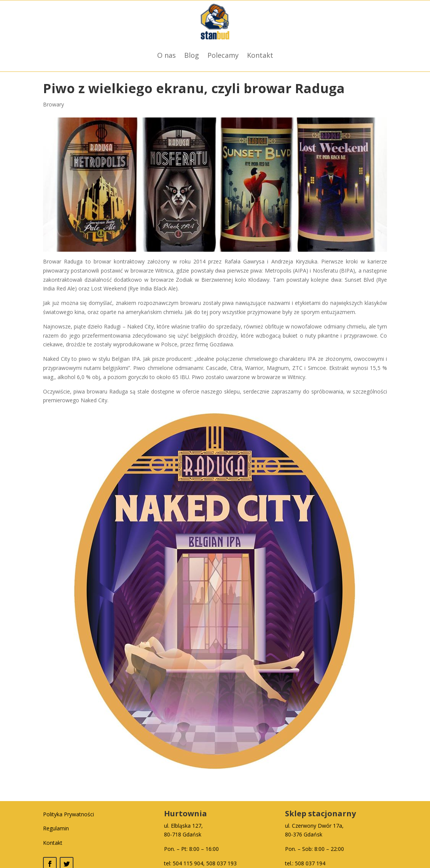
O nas (166, 55)
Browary (53, 104)
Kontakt (260, 55)
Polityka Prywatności (68, 814)
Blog (192, 55)
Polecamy (223, 55)
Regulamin (56, 828)
